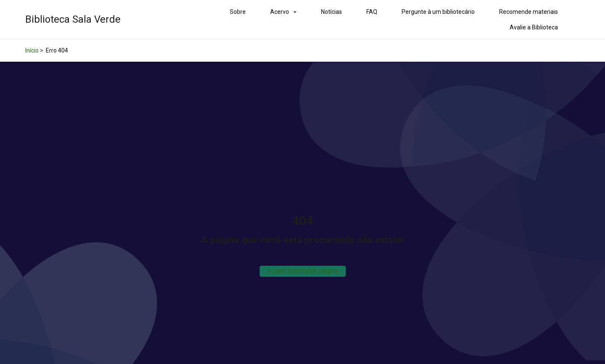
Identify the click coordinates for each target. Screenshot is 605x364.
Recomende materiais (529, 12)
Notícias (331, 12)
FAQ (372, 12)
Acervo (280, 12)
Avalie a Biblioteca (534, 27)
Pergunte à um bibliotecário (438, 12)
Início (32, 50)
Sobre (238, 12)
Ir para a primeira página (303, 271)
